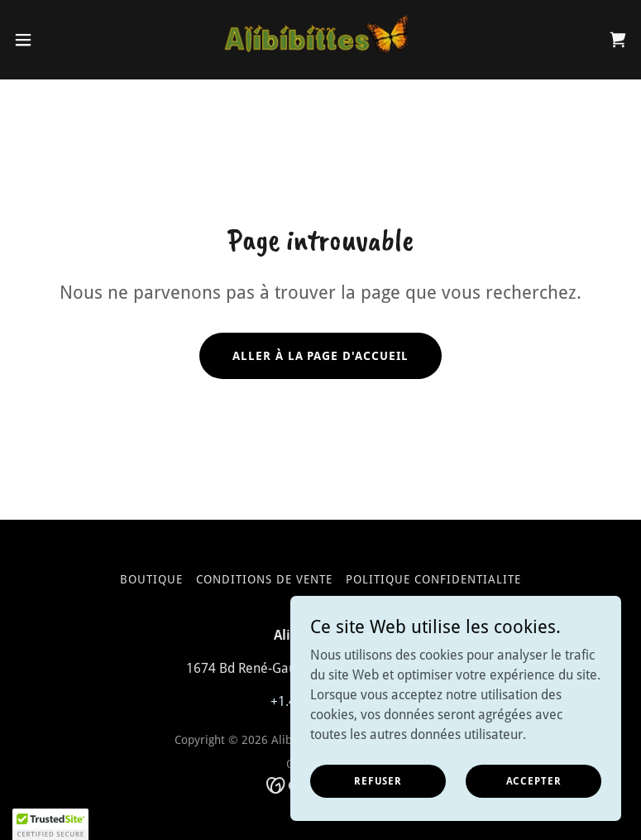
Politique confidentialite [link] (433, 579)
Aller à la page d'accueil (321, 356)
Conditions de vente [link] (264, 579)
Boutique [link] (151, 579)
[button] (54, 40)
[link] (320, 40)
